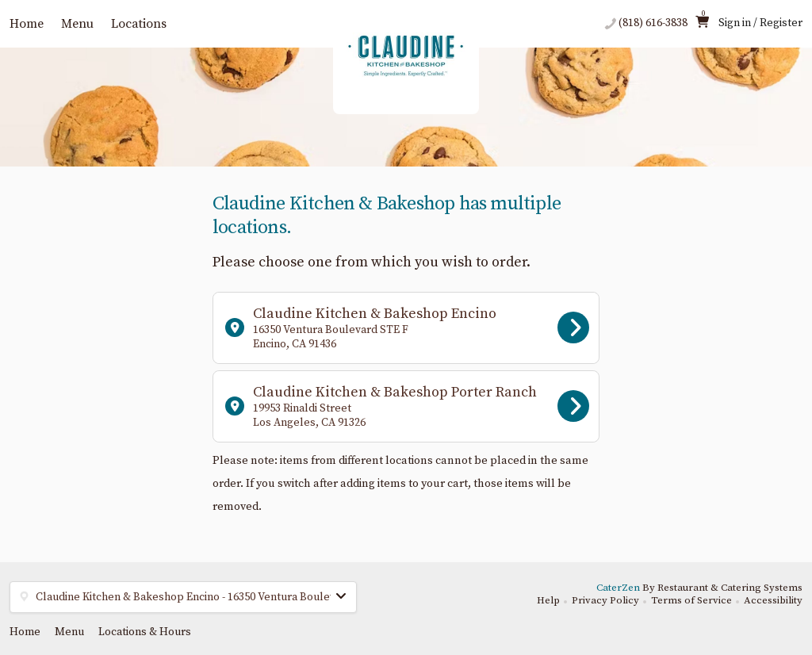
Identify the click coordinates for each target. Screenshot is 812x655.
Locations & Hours (145, 632)
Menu (77, 24)
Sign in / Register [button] (760, 23)
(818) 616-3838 (653, 23)
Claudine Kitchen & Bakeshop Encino (407, 328)
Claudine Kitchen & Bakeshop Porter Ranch (407, 406)
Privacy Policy (605, 600)
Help (548, 600)
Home (27, 24)
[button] (183, 597)
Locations (139, 24)
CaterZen (618, 588)
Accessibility (773, 600)
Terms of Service (691, 600)
